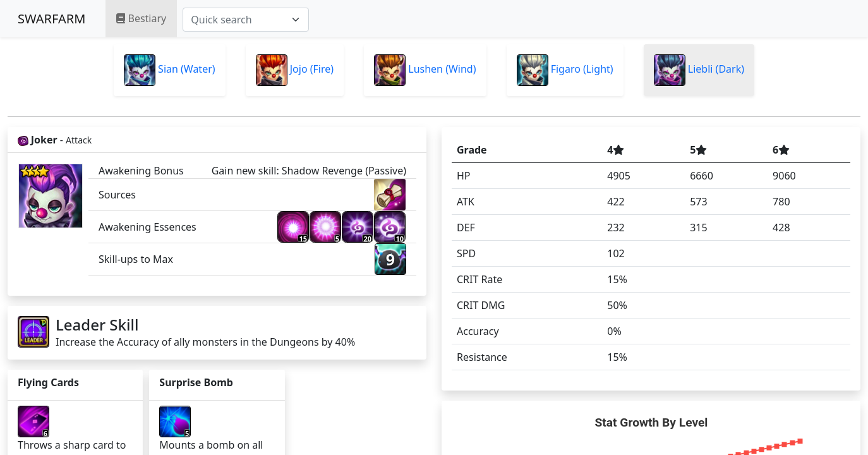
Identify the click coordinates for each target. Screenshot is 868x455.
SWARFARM (51, 19)
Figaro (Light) (565, 70)
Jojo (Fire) (295, 70)
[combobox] (246, 20)
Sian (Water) (170, 70)
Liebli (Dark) (699, 70)
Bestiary (141, 18)
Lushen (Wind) (425, 70)
